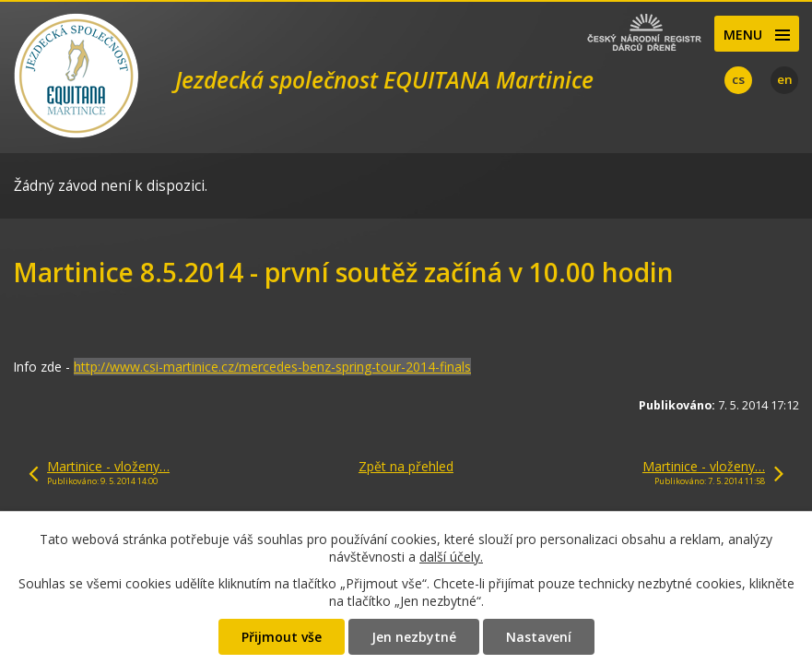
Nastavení (539, 637)
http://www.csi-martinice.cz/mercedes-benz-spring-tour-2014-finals (272, 367)
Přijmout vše (282, 637)
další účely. (451, 557)
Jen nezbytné (414, 637)
